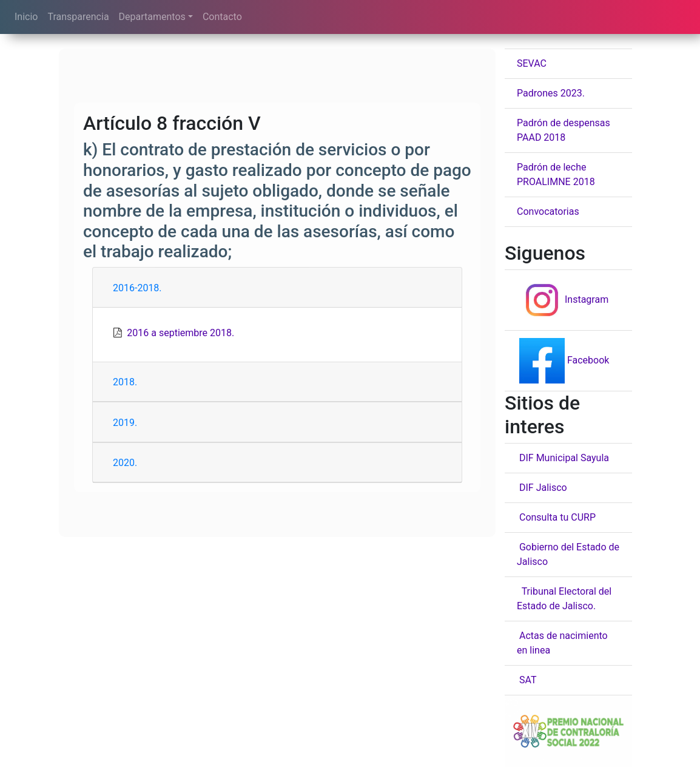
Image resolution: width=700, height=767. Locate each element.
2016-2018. (137, 288)
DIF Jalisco (542, 488)
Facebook (563, 360)
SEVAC (532, 63)
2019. (125, 423)
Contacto (222, 17)
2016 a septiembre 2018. (180, 333)
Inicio (26, 17)
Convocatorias (548, 211)
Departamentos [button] (152, 17)
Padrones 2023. (551, 93)
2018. (125, 382)
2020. (125, 463)
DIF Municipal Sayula (563, 458)
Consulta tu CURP (556, 517)
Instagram (563, 299)
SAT (527, 680)
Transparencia (78, 17)
